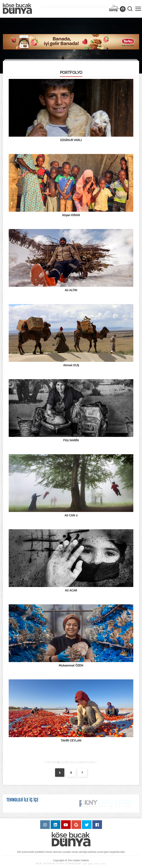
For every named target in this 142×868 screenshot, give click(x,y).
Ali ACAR (71, 590)
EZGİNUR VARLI (71, 140)
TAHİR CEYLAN (71, 741)
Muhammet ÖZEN (71, 666)
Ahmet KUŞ (71, 365)
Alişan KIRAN (71, 215)
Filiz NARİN (71, 440)
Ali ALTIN (71, 290)
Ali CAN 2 (71, 515)
